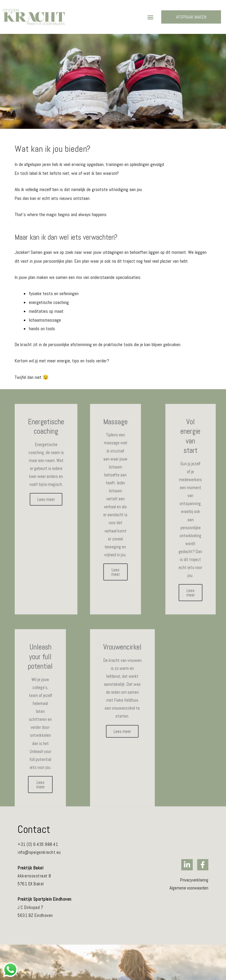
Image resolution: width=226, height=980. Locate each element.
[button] (151, 17)
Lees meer (46, 499)
